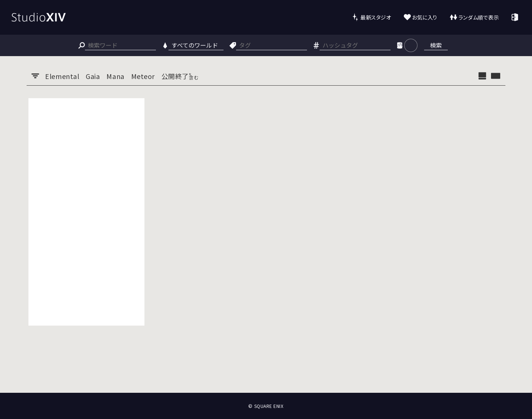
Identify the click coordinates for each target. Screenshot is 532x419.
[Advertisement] (86, 212)
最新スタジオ (376, 17)
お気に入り (425, 17)
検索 (436, 45)
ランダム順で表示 (479, 17)
